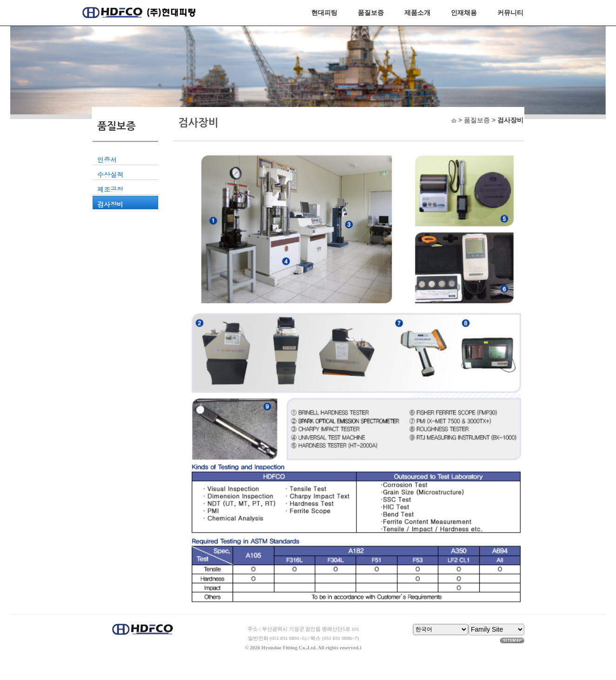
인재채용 (464, 13)
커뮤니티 (510, 13)
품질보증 (371, 13)
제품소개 (417, 13)
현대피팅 (324, 13)
